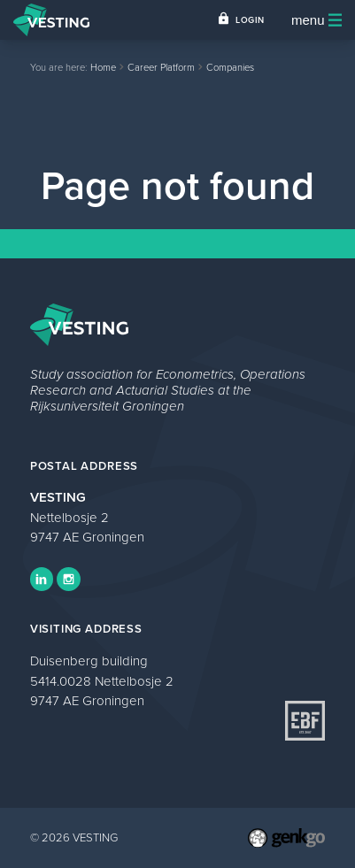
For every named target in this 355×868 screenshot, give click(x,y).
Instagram (68, 579)
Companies (230, 67)
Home (103, 67)
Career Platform (161, 67)
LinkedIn (42, 579)
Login (250, 20)
